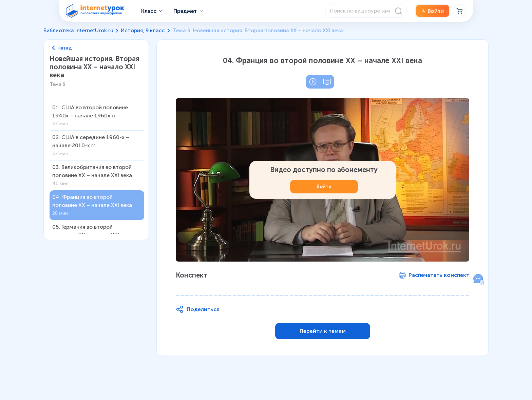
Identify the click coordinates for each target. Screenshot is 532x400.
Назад (62, 48)
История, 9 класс (143, 30)
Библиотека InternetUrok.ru (78, 30)
